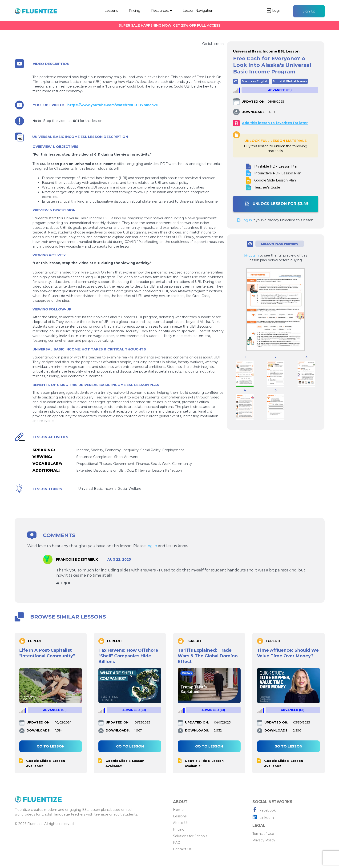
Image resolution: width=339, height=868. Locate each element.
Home (178, 810)
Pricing (135, 11)
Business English (255, 81)
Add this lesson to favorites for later (275, 123)
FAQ (177, 843)
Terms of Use (263, 834)
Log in (245, 220)
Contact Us (182, 849)
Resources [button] (161, 11)
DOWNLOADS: (254, 112)
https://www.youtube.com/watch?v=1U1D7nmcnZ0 (113, 105)
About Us (181, 823)
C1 (236, 81)
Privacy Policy (264, 840)
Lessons (111, 11)
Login (274, 11)
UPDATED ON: (253, 101)
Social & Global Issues (290, 81)
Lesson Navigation (198, 11)
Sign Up (309, 11)
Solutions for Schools (190, 836)
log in (152, 546)
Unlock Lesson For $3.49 (276, 203)
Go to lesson (51, 746)
